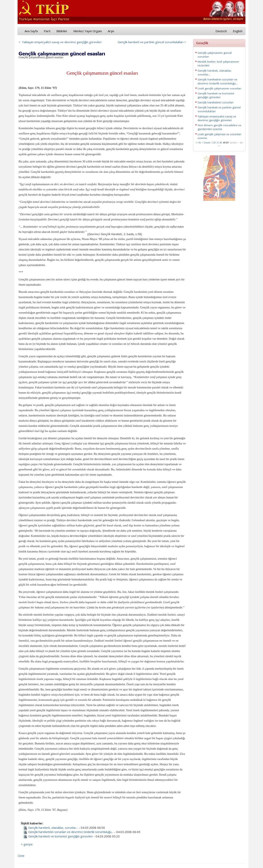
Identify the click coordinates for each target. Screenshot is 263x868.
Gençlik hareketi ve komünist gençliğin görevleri (60, 836)
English (238, 31)
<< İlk (198, 143)
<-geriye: (27, 844)
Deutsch (221, 31)
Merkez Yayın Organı (88, 31)
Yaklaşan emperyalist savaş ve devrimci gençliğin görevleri (217, 118)
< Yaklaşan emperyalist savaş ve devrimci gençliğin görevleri (60, 42)
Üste (21, 856)
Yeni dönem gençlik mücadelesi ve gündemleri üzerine (219, 127)
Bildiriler (62, 31)
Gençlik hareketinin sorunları (216, 102)
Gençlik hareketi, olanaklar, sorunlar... (53, 828)
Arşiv (111, 31)
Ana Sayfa (31, 31)
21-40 (219, 143)
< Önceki (206, 143)
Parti (47, 31)
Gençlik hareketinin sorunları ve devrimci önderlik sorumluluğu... (71, 832)
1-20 (214, 143)
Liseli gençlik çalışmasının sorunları (219, 88)
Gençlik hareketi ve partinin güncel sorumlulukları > (152, 42)
